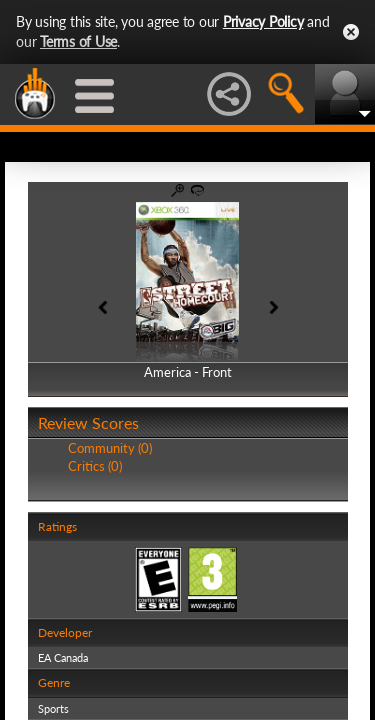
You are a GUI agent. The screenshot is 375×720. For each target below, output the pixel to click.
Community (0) (110, 448)
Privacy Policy (263, 21)
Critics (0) (95, 466)
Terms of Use (78, 41)
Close (351, 32)
